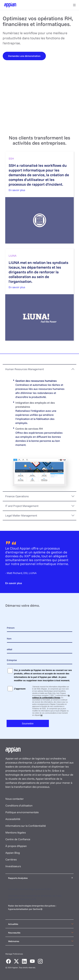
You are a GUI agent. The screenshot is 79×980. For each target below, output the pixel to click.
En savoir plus (17, 190)
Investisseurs (13, 866)
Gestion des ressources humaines (36, 381)
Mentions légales (16, 832)
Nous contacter (15, 799)
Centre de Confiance (18, 839)
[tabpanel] (39, 432)
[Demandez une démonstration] (24, 56)
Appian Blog (13, 853)
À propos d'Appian (16, 846)
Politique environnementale (22, 812)
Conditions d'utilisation (19, 805)
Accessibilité (13, 819)
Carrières (11, 859)
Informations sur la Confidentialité (26, 826)
